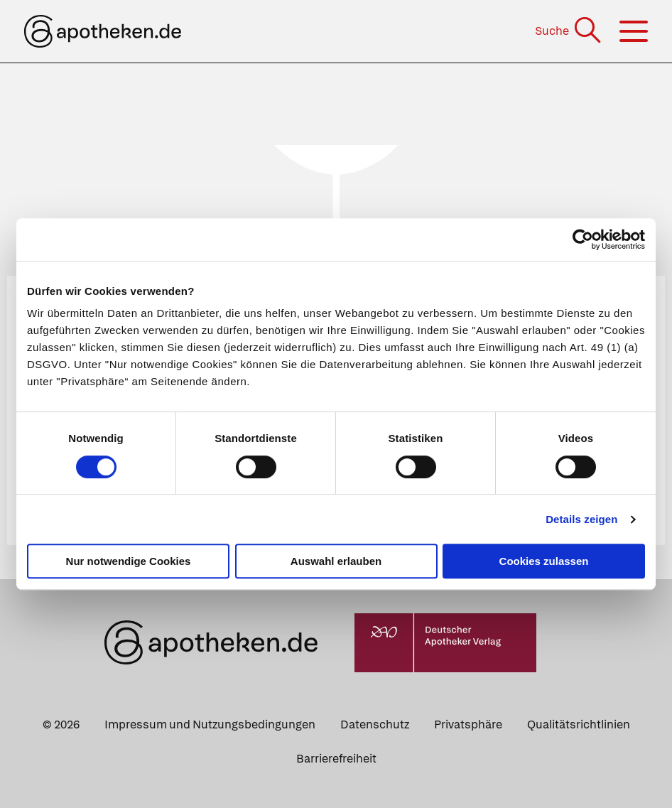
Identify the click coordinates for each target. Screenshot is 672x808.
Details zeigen (581, 519)
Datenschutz (375, 724)
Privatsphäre (468, 724)
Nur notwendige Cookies (129, 561)
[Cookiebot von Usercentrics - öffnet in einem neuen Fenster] (583, 239)
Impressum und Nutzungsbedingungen (210, 724)
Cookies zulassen (544, 561)
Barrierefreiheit (336, 759)
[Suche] (569, 31)
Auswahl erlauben (336, 561)
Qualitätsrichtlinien (579, 724)
